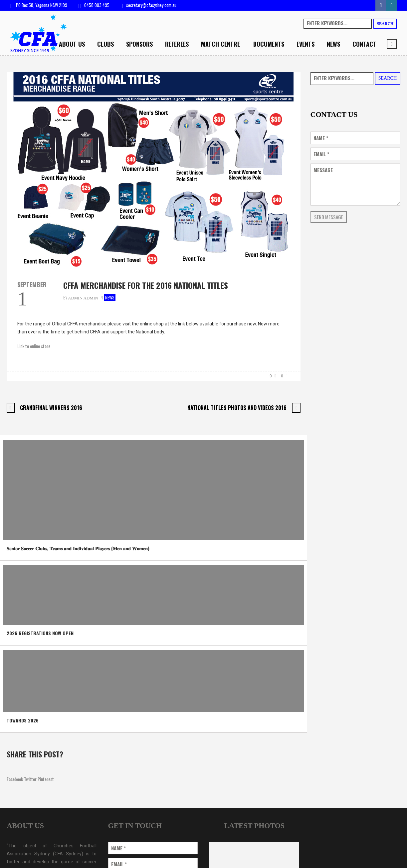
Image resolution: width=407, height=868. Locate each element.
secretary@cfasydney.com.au (151, 5)
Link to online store (34, 346)
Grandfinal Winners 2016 (51, 408)
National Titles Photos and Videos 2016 (237, 408)
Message (323, 170)
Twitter (30, 779)
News (110, 297)
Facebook (15, 779)
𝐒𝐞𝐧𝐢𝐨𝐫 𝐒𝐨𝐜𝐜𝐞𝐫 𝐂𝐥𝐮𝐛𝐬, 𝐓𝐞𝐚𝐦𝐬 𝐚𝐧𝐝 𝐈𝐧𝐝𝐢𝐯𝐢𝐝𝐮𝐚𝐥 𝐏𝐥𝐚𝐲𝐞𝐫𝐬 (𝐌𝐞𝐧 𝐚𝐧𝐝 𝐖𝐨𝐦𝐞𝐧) (78, 548)
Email (321, 154)
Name (321, 138)
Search (385, 24)
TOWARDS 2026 (23, 720)
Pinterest (46, 779)
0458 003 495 (97, 5)
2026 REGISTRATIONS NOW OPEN (40, 633)
